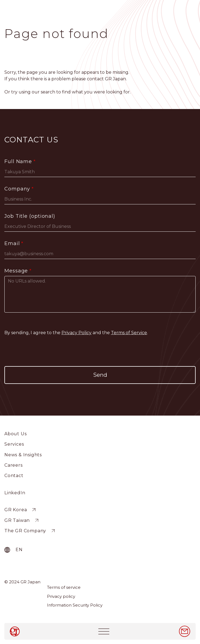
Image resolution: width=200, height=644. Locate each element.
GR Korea (16, 510)
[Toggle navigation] (104, 631)
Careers (14, 465)
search (48, 92)
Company (17, 189)
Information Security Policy (75, 605)
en (19, 550)
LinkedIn (15, 493)
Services (14, 444)
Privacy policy (61, 596)
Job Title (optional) (30, 216)
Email (12, 243)
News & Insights (23, 455)
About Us (15, 434)
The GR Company (25, 531)
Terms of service (64, 587)
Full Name (18, 161)
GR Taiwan (17, 520)
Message (16, 271)
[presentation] (100, 351)
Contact (14, 476)
